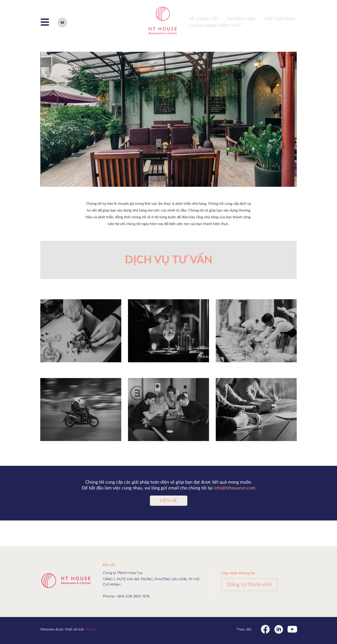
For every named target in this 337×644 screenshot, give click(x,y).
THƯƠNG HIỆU (241, 19)
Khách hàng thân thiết (215, 26)
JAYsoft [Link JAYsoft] (90, 629)
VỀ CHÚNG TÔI (203, 19)
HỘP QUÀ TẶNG (280, 19)
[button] (169, 501)
